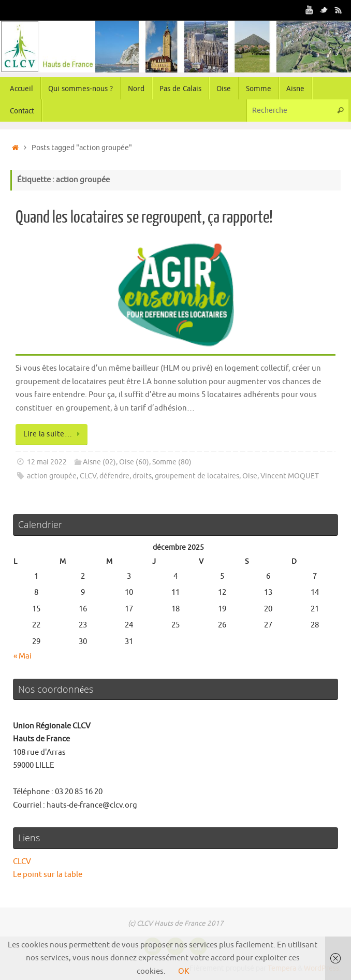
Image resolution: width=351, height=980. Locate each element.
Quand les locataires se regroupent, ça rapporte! (144, 217)
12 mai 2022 (47, 462)
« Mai (23, 656)
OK (184, 971)
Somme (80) (172, 462)
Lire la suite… (53, 434)
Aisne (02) (99, 462)
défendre (114, 476)
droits (142, 476)
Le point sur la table (48, 875)
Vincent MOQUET (290, 476)
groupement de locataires (197, 476)
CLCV (88, 476)
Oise (250, 476)
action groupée (52, 476)
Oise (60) (134, 462)
